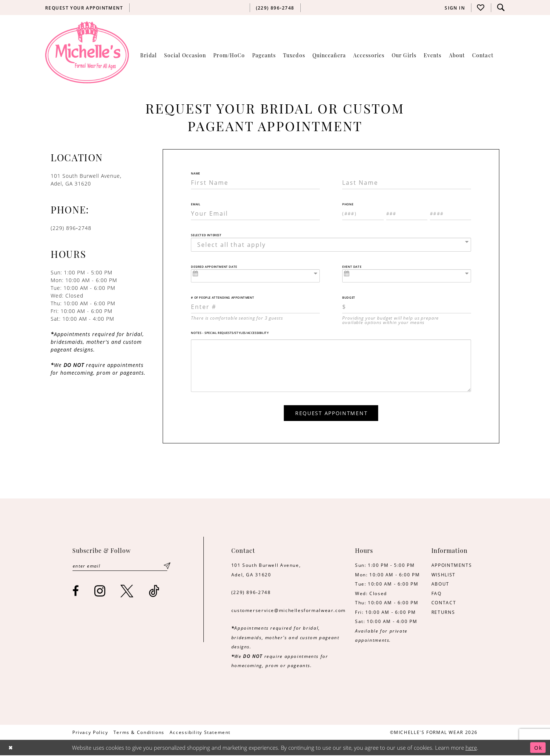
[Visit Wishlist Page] (481, 8)
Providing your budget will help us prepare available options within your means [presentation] (390, 320)
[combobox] (331, 245)
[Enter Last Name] (407, 183)
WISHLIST (444, 575)
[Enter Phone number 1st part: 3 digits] (363, 213)
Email (196, 204)
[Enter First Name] (255, 183)
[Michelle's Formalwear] (87, 52)
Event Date (352, 267)
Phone (348, 204)
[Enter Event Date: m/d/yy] (407, 276)
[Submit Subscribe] (167, 567)
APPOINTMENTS (452, 566)
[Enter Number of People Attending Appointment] (255, 307)
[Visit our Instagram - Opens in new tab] (100, 592)
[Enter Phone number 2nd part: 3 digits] (407, 213)
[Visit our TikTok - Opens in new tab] (154, 592)
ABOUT (440, 584)
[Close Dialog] (11, 748)
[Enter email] (121, 567)
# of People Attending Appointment (222, 298)
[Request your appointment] (84, 8)
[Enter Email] (255, 213)
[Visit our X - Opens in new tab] (127, 592)
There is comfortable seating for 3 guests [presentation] (237, 318)
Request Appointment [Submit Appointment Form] (332, 413)
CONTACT (444, 603)
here (471, 748)
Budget (349, 298)
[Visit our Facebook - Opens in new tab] (76, 592)
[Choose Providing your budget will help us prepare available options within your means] (407, 307)
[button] (455, 8)
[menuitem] (84, 8)
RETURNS (443, 613)
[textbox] (333, 245)
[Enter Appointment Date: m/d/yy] (255, 276)
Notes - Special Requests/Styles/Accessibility (230, 333)
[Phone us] (275, 8)
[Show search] (501, 8)
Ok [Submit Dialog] (538, 748)
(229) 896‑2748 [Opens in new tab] (71, 228)
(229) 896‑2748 (251, 593)
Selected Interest (206, 235)
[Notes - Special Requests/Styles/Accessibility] (331, 366)
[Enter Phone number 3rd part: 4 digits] (451, 213)
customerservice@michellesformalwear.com (289, 611)
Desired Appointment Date (214, 267)
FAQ (437, 594)
